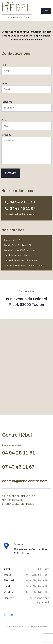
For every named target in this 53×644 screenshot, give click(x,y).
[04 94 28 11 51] (6, 202)
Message (26, 149)
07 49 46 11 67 (23, 209)
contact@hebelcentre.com (25, 481)
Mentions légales (12, 500)
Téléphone (26, 106)
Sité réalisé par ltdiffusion (18, 504)
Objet (26, 125)
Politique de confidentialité (18, 496)
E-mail (26, 88)
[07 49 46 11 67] (6, 209)
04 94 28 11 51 (23, 202)
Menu (46, 11)
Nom (26, 69)
